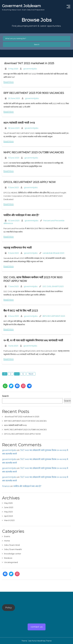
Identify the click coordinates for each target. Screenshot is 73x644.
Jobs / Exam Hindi (12, 545)
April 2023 (9, 516)
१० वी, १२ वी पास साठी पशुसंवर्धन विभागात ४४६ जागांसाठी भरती (33, 340)
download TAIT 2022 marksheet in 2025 (29, 63)
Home (7, 541)
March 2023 (9, 520)
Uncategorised (11, 562)
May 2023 (8, 512)
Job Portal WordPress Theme (40, 641)
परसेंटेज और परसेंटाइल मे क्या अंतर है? (21, 215)
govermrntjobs (30, 69)
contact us (37, 627)
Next (31, 374)
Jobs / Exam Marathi (13, 549)
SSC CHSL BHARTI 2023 (53, 286)
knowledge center (13, 554)
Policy (9, 608)
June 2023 (9, 507)
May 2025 (8, 503)
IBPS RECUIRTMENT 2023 (54, 316)
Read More (9, 82)
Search (37, 44)
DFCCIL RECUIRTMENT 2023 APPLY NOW (30, 182)
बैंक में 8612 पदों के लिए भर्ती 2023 (21, 311)
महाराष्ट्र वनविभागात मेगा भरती (18, 248)
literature (8, 558)
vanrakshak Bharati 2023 (53, 253)
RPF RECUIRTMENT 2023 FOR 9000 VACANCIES (34, 93)
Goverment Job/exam (23, 7)
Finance (6, 486)
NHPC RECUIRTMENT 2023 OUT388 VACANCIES (34, 152)
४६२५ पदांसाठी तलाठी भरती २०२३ (19, 123)
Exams (7, 536)
